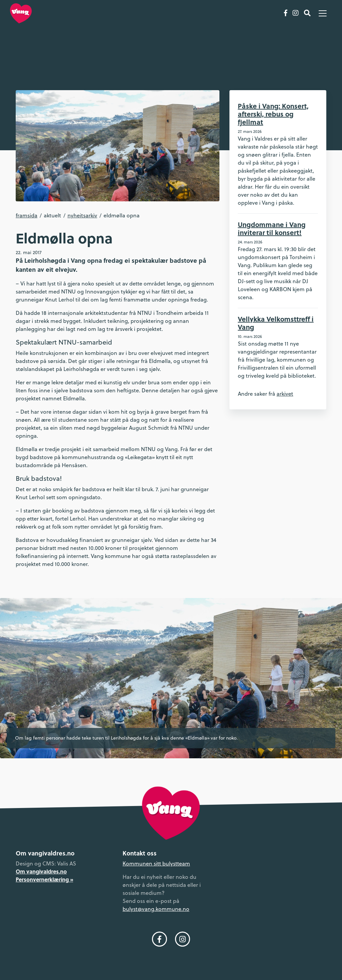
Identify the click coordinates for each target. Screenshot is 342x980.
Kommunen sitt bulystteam (156, 863)
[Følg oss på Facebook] (286, 13)
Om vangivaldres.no (41, 871)
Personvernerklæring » (44, 879)
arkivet (285, 394)
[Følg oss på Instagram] (296, 13)
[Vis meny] (323, 13)
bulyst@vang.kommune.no (156, 909)
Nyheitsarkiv (82, 215)
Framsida (27, 215)
